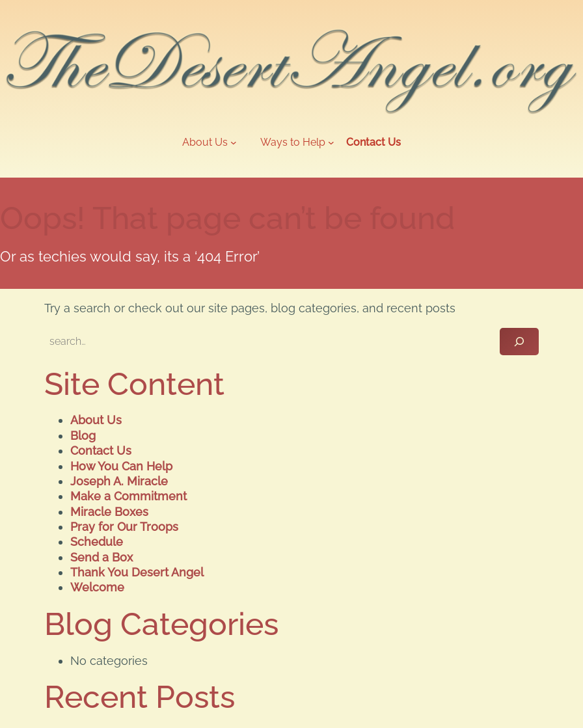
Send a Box (102, 557)
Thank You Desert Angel (137, 572)
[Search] (519, 342)
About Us (96, 420)
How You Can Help (121, 466)
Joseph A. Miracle (119, 481)
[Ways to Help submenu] (297, 143)
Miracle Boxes (109, 512)
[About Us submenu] (210, 143)
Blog (83, 436)
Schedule (97, 542)
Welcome (97, 587)
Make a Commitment (129, 496)
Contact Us (101, 451)
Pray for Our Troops (124, 527)
